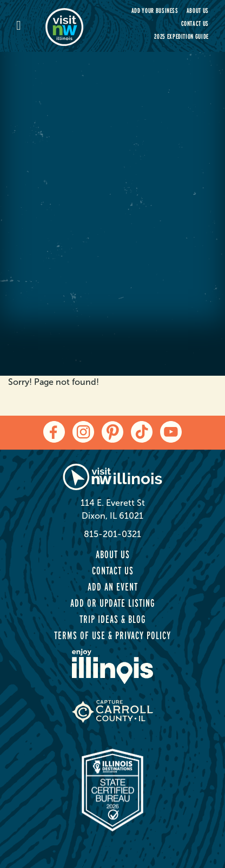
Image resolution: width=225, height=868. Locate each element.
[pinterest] (112, 432)
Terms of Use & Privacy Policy (112, 635)
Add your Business (155, 11)
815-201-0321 (112, 534)
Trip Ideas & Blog (112, 619)
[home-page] (75, 26)
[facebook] (54, 432)
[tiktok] (142, 432)
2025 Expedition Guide (181, 36)
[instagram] (83, 432)
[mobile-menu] (31, 26)
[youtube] (171, 432)
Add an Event (113, 587)
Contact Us (195, 23)
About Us (198, 11)
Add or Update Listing (112, 603)
